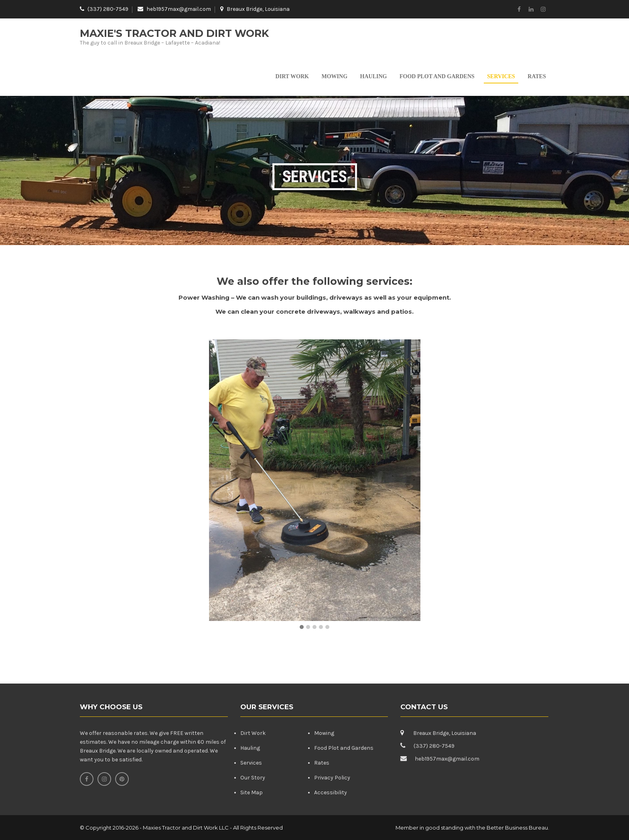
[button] (302, 627)
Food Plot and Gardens (437, 76)
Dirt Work (292, 76)
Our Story (253, 778)
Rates (537, 76)
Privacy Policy (332, 778)
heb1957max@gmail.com (179, 9)
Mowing (335, 76)
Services (501, 76)
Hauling (374, 76)
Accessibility (331, 792)
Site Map (252, 792)
